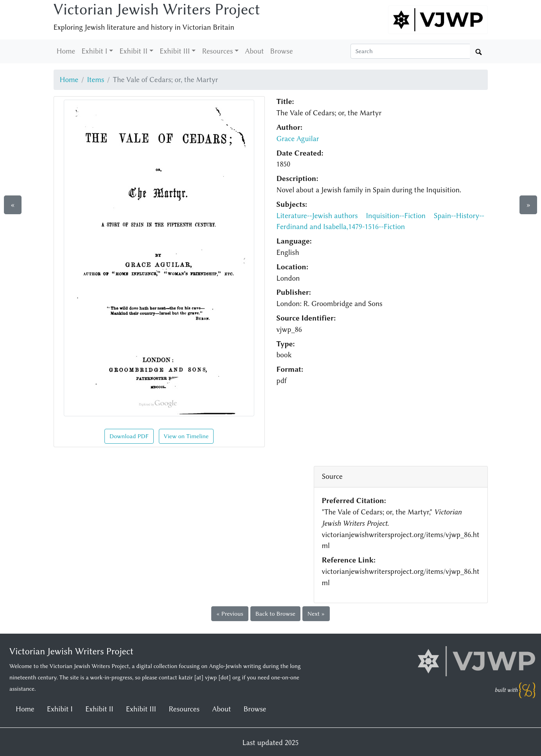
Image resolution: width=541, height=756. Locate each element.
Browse (282, 51)
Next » (316, 614)
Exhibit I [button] (94, 51)
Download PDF (129, 436)
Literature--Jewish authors (317, 216)
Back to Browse (275, 614)
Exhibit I (60, 709)
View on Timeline (186, 436)
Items (95, 80)
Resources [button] (217, 51)
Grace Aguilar (298, 139)
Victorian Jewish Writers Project (157, 9)
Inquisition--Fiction (395, 216)
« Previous (230, 614)
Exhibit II (99, 709)
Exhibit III (141, 709)
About (254, 51)
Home (66, 51)
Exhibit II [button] (133, 51)
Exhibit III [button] (175, 51)
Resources (184, 709)
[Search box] (410, 51)
